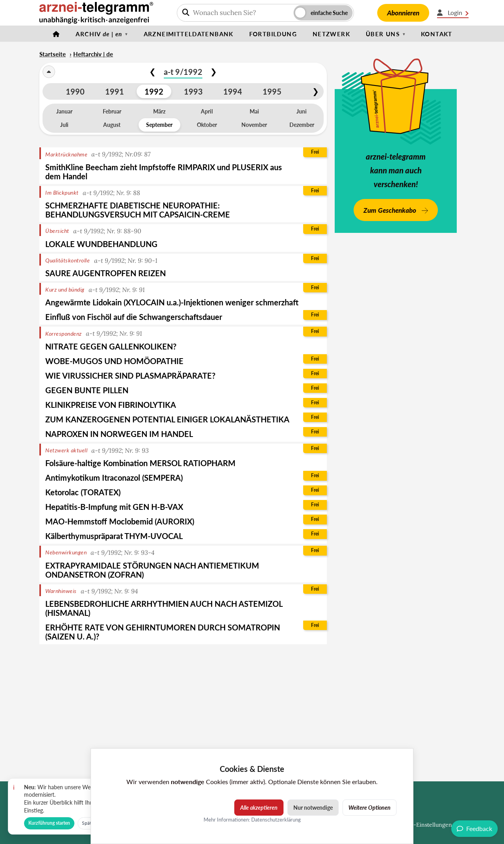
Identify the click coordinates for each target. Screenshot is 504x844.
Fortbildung (273, 34)
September (159, 125)
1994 (233, 91)
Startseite (53, 54)
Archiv (99, 34)
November (254, 125)
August (112, 125)
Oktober (207, 125)
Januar (64, 111)
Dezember (302, 125)
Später (89, 823)
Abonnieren (403, 13)
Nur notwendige (313, 808)
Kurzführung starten (49, 823)
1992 (154, 91)
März (159, 111)
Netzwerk (331, 34)
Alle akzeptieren (259, 808)
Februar (112, 111)
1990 (75, 91)
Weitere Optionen (370, 808)
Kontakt (437, 34)
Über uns (383, 34)
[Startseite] (56, 34)
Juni (302, 111)
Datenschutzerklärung (276, 820)
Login (453, 13)
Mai (254, 111)
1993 (193, 91)
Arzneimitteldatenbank (189, 34)
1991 (115, 91)
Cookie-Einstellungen (424, 825)
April (207, 111)
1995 (272, 91)
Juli (64, 125)
